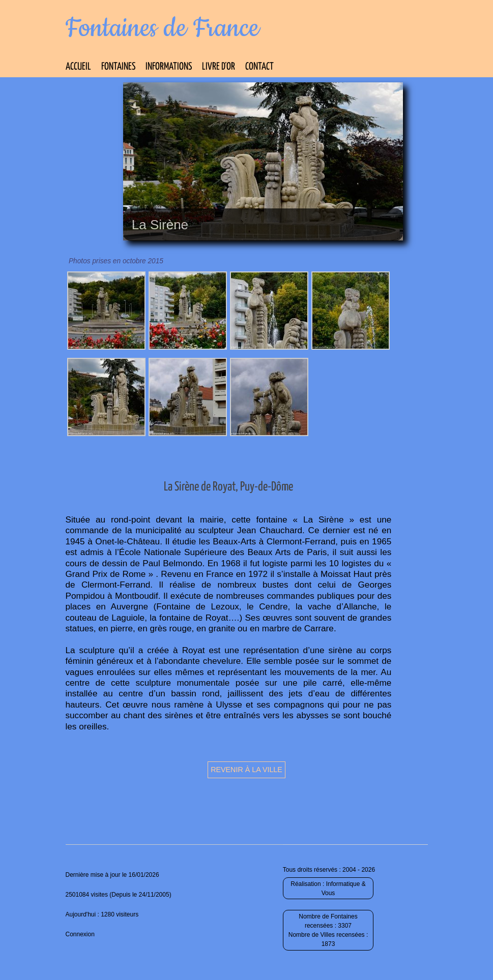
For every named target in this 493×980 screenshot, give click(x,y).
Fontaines (118, 67)
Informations (169, 67)
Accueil (78, 67)
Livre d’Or (219, 67)
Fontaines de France (163, 28)
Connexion (80, 934)
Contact (259, 67)
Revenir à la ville (246, 770)
